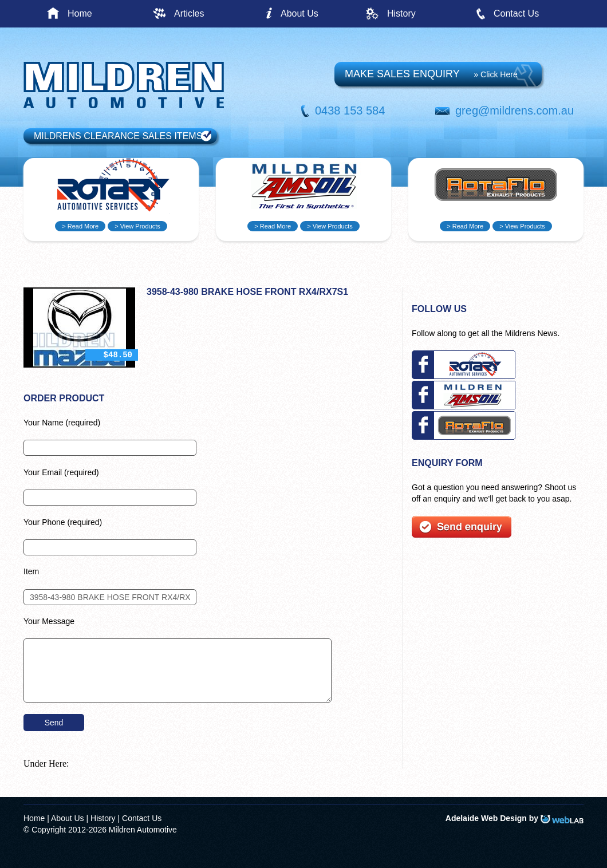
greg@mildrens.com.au (515, 111)
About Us (299, 13)
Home (80, 13)
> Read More (80, 226)
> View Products (137, 226)
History (401, 13)
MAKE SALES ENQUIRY (431, 74)
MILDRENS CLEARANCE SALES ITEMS (118, 136)
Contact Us (516, 13)
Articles (189, 13)
